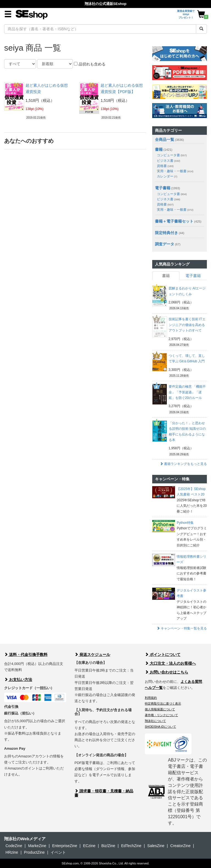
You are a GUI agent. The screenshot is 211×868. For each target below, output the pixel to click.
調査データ (165, 244)
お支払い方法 (18, 680)
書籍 (159, 149)
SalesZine (156, 846)
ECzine (89, 846)
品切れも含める (90, 64)
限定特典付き (166, 233)
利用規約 (151, 698)
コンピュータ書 (172, 155)
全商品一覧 (165, 139)
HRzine (12, 852)
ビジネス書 (169, 161)
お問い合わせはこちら (166, 672)
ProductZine (34, 852)
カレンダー (167, 176)
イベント (58, 852)
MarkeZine (37, 846)
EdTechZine (131, 846)
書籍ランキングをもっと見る (183, 464)
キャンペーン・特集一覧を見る (182, 628)
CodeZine (14, 846)
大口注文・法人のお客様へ (170, 663)
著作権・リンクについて (161, 715)
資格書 (165, 166)
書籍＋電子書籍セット (174, 221)
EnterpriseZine (65, 846)
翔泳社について (155, 721)
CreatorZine (181, 846)
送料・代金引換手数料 (26, 655)
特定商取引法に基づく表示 (163, 703)
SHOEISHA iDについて (160, 727)
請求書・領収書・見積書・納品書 (104, 793)
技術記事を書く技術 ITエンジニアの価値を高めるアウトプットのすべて (187, 325)
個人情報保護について (160, 709)
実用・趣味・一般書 (175, 171)
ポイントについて (163, 655)
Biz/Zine (108, 846)
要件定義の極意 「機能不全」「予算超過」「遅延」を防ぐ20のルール (187, 392)
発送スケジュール (92, 655)
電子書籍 (163, 188)
